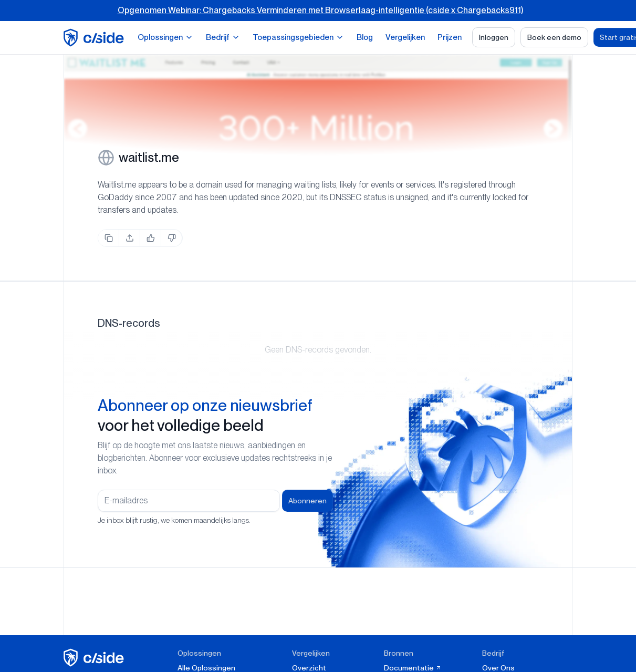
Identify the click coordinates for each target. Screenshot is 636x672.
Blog (365, 37)
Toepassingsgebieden (298, 37)
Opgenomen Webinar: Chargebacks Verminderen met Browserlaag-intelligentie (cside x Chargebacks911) (320, 10)
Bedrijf (223, 37)
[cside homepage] (95, 658)
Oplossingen (165, 37)
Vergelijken (405, 37)
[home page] (95, 38)
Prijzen (450, 37)
